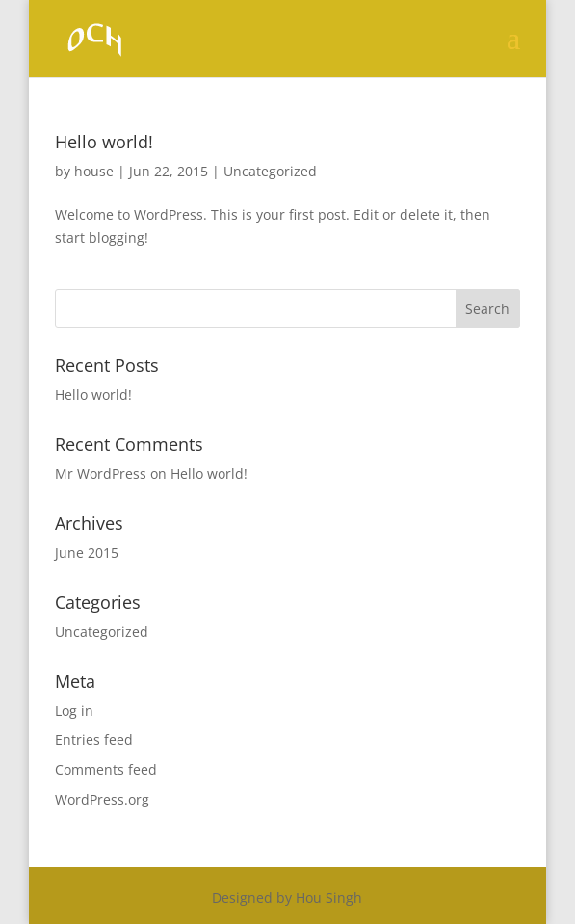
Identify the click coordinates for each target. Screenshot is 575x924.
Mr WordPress (101, 474)
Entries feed (94, 739)
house (94, 171)
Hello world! (104, 142)
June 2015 (87, 553)
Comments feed (106, 769)
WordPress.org (102, 799)
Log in (74, 711)
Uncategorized (270, 171)
